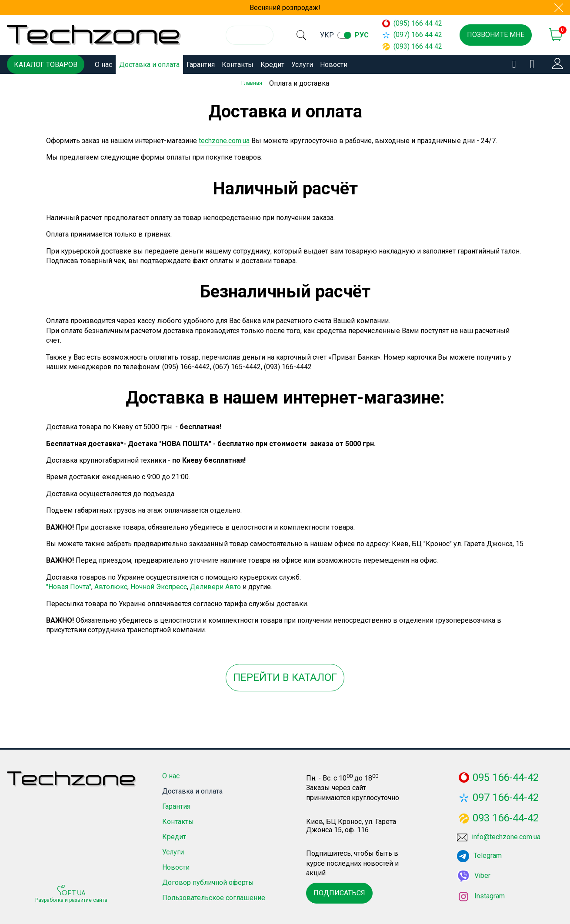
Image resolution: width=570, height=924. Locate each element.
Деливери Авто (215, 585)
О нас (103, 65)
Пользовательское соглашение (214, 897)
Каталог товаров (46, 65)
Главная (252, 83)
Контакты (238, 65)
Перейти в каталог (285, 676)
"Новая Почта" (69, 585)
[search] (306, 35)
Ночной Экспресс (159, 585)
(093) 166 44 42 (416, 46)
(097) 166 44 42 (416, 35)
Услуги (302, 65)
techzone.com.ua (224, 139)
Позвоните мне (496, 35)
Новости (334, 65)
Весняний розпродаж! (285, 8)
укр (338, 35)
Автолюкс (111, 585)
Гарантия (201, 65)
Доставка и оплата (149, 65)
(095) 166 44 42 (416, 23)
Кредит (272, 65)
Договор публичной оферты (208, 882)
